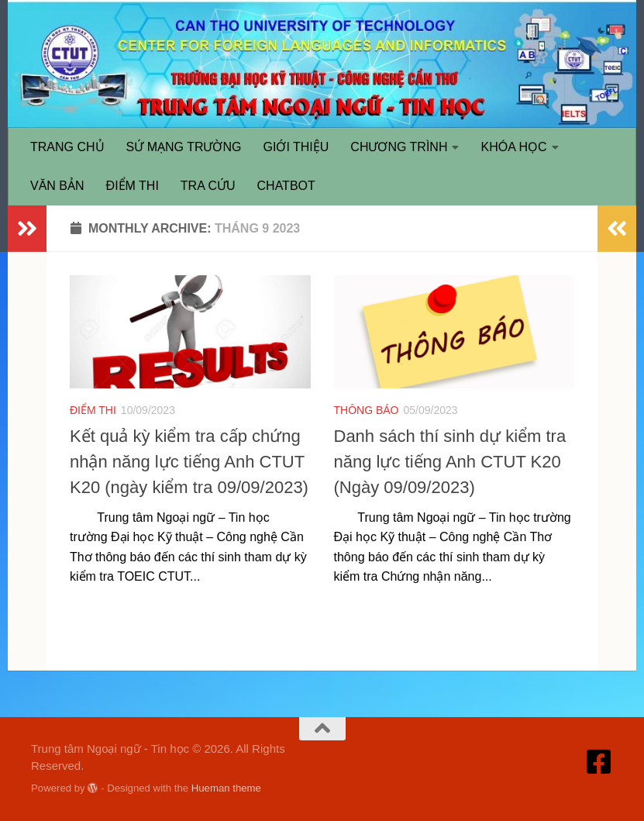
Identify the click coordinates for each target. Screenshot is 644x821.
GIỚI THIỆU (296, 147)
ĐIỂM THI (133, 186)
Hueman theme (226, 788)
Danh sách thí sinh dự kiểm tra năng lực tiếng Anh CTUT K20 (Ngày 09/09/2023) (450, 462)
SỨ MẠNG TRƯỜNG (184, 147)
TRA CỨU (208, 186)
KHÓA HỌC (513, 147)
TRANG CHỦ (67, 147)
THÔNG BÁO (367, 410)
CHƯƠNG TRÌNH (399, 147)
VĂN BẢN (57, 186)
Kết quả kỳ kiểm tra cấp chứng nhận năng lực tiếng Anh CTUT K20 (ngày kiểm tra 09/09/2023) (189, 462)
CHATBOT (286, 186)
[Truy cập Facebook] (599, 762)
